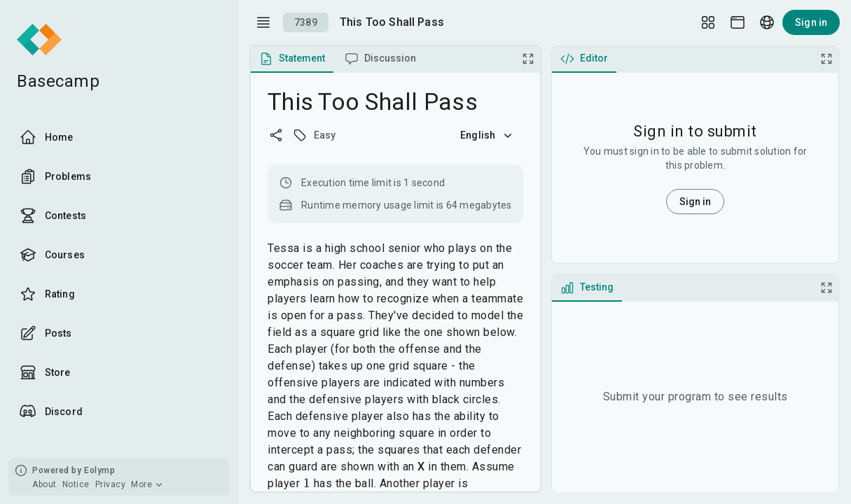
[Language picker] (767, 22)
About (44, 484)
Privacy (111, 484)
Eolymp (99, 470)
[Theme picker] (738, 22)
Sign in (811, 22)
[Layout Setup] (708, 22)
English (487, 135)
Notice (76, 484)
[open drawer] (263, 22)
